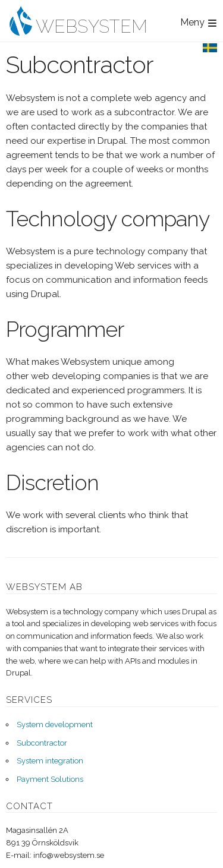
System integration (50, 761)
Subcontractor (42, 743)
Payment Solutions (50, 779)
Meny (192, 22)
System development (55, 725)
